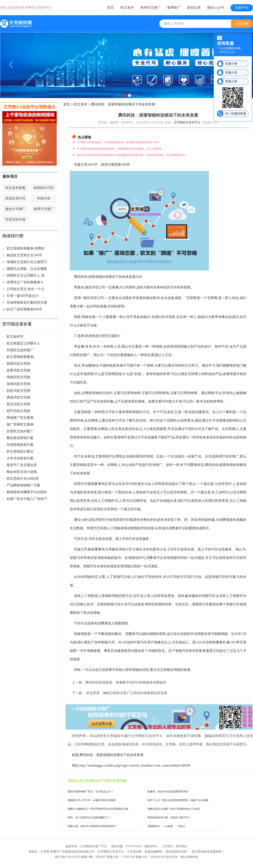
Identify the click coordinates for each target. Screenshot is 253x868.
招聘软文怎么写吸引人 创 (26, 275)
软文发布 (127, 8)
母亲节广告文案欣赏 (22, 465)
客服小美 (231, 72)
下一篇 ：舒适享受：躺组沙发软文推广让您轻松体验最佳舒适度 (120, 693)
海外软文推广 (150, 8)
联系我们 (182, 846)
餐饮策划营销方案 (20, 438)
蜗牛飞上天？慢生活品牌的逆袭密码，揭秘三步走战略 (178, 800)
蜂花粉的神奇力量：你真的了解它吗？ (169, 818)
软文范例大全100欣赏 (23, 478)
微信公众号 (216, 8)
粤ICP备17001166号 (67, 857)
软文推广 (183, 852)
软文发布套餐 (15, 188)
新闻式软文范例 (18, 364)
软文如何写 (15, 336)
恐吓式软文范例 (18, 411)
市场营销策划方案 (20, 445)
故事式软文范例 (18, 370)
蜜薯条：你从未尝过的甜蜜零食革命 (168, 792)
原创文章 (194, 8)
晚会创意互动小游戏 (22, 472)
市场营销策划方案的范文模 (27, 302)
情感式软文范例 (18, 377)
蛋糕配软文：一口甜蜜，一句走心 (167, 826)
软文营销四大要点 (20, 451)
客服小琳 (231, 64)
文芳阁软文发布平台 (37, 8)
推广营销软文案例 (20, 424)
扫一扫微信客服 (236, 113)
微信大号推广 (15, 209)
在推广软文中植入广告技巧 (27, 499)
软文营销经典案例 (20, 357)
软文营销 (198, 852)
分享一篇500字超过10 (23, 296)
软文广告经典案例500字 (24, 309)
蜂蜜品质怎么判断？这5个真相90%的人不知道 (174, 809)
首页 (110, 8)
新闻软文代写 (44, 188)
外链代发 (44, 198)
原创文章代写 (15, 198)
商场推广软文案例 (20, 418)
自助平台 (242, 8)
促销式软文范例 (18, 384)
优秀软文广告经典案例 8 (25, 282)
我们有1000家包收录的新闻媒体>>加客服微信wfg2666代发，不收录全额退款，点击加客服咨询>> (132, 155)
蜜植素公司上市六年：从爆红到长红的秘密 (92, 800)
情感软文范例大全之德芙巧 (27, 262)
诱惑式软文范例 (18, 397)
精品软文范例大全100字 (24, 255)
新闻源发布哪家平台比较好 (27, 492)
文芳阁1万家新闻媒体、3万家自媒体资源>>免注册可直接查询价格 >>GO (118, 142)
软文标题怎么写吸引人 (23, 343)
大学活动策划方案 (20, 458)
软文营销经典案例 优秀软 (26, 248)
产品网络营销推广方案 (23, 485)
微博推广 (174, 8)
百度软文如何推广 (20, 350)
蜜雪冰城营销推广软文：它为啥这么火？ (90, 792)
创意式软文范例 (18, 391)
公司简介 (168, 846)
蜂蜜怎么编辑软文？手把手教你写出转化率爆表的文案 (98, 809)
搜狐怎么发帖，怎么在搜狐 (27, 269)
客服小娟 (231, 81)
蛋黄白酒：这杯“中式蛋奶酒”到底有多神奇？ (93, 826)
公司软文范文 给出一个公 (26, 289)
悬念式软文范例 (18, 404)
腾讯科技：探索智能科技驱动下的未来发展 (123, 104)
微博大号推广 (44, 209)
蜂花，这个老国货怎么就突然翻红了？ (89, 818)
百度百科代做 (15, 219)
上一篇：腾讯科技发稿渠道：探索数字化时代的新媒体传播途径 (119, 682)
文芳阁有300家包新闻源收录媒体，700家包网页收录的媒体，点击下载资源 (119, 149)
